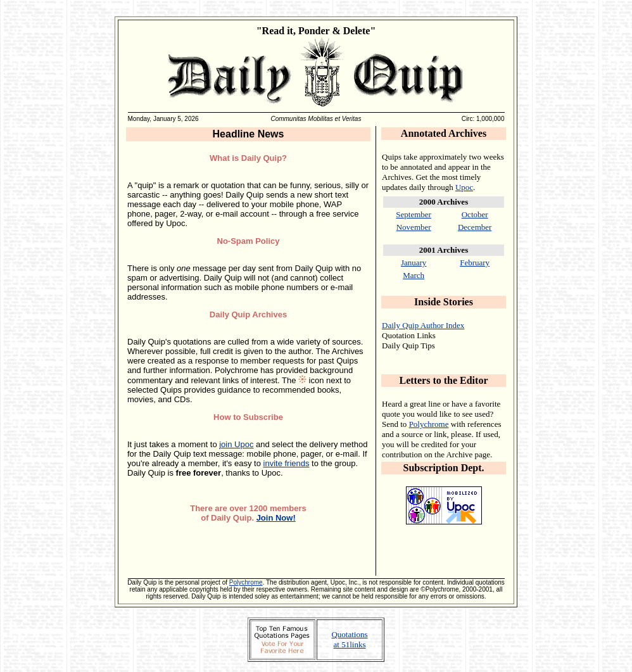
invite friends (287, 463)
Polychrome (429, 424)
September (414, 214)
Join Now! (276, 518)
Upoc (464, 187)
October (475, 214)
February (475, 263)
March (414, 275)
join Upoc (236, 444)
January (414, 263)
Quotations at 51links (349, 639)
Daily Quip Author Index (423, 325)
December (475, 227)
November (414, 227)
